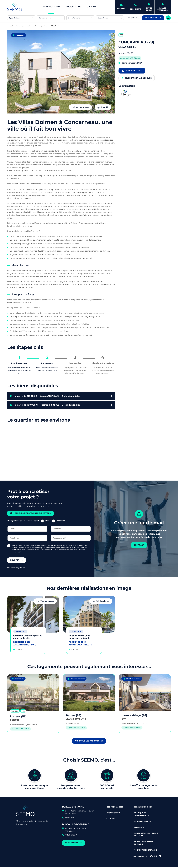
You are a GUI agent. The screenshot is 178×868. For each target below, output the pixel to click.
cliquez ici (16, 553)
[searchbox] (20, 18)
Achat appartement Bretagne (144, 844)
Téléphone (61, 521)
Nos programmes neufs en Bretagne (147, 835)
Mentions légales (142, 822)
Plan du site (140, 828)
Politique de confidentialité (142, 815)
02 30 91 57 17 (71, 819)
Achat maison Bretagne (146, 851)
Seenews (92, 7)
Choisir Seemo (74, 7)
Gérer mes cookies (143, 808)
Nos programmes (51, 7)
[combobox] (21, 18)
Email (48, 521)
